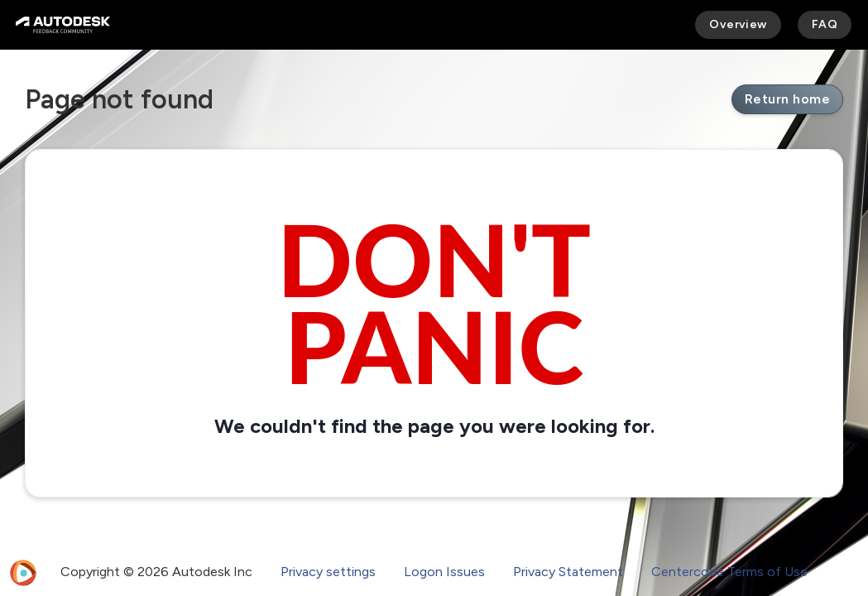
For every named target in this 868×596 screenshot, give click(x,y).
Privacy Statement (568, 572)
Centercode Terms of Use (729, 572)
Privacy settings (328, 572)
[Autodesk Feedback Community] (63, 25)
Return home (787, 99)
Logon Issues (444, 572)
